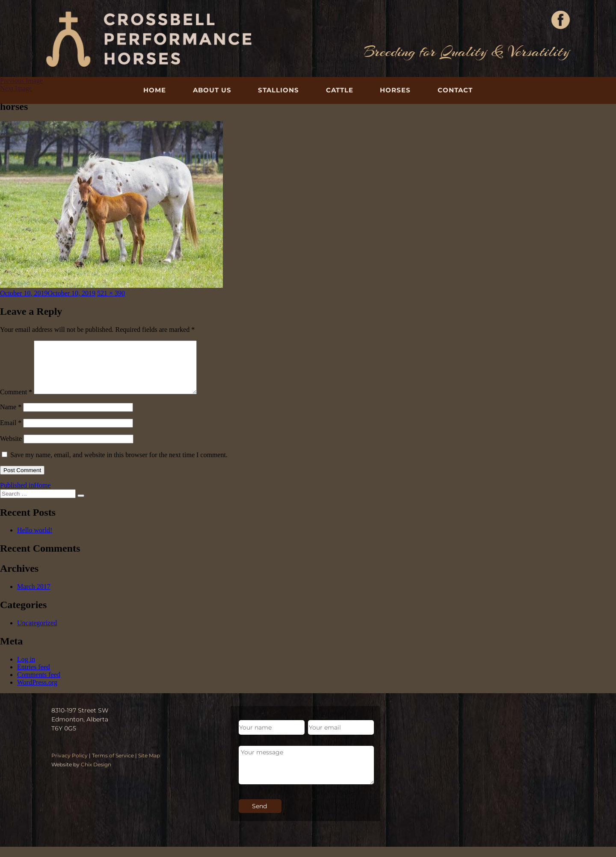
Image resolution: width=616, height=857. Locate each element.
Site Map (149, 766)
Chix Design (96, 775)
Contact (455, 90)
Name (11, 417)
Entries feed (34, 677)
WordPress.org (37, 693)
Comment (16, 402)
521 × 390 (111, 293)
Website (11, 449)
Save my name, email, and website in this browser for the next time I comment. (119, 465)
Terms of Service (113, 766)
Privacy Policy (70, 766)
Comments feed (39, 685)
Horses (395, 90)
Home (155, 90)
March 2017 (34, 597)
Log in (26, 669)
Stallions (278, 90)
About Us (212, 90)
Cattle (340, 90)
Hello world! (35, 540)
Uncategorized (37, 633)
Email (11, 433)
